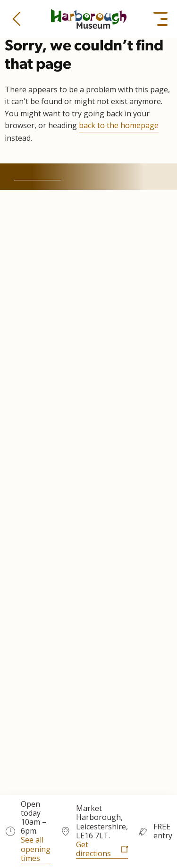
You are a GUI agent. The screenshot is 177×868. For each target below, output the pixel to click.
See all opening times (36, 849)
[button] (17, 19)
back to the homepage (119, 125)
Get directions (93, 849)
